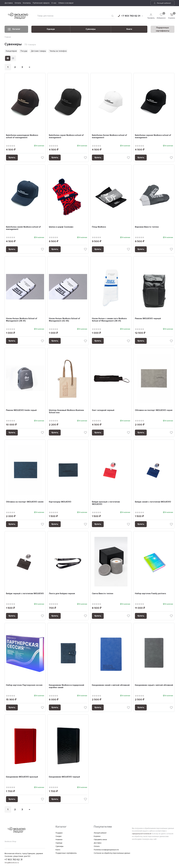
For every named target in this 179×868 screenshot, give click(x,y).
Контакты (27, 3)
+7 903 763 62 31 (130, 16)
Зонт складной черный (103, 410)
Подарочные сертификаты (66, 853)
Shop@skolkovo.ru (12, 863)
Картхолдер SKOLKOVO (60, 502)
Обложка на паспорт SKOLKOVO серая (154, 410)
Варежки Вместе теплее (147, 227)
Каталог (14, 30)
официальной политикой (142, 834)
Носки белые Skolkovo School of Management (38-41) (22, 320)
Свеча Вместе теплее (103, 593)
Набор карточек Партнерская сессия (24, 685)
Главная (8, 37)
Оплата (18, 3)
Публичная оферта (41, 3)
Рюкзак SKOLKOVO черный (148, 318)
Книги (129, 29)
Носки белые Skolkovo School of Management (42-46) (64, 320)
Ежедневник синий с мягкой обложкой (111, 685)
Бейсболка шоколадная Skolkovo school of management (22, 136)
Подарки (59, 833)
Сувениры (91, 29)
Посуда (24, 51)
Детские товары (38, 51)
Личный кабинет (162, 3)
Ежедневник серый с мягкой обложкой (154, 685)
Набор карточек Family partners (150, 593)
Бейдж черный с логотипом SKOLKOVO (25, 593)
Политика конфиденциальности (106, 850)
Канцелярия (11, 51)
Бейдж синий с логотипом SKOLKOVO (153, 502)
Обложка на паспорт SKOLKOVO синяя (25, 502)
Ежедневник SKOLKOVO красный (22, 777)
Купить (12, 157)
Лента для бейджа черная (62, 593)
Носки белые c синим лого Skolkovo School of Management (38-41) (109, 320)
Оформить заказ (100, 840)
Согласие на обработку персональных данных (112, 853)
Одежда (51, 29)
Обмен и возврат (66, 3)
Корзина (97, 836)
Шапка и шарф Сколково (61, 227)
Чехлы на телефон (58, 51)
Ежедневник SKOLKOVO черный (64, 777)
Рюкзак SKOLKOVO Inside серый (21, 410)
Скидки (59, 836)
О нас (54, 3)
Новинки (59, 840)
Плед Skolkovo (99, 227)
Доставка (9, 3)
